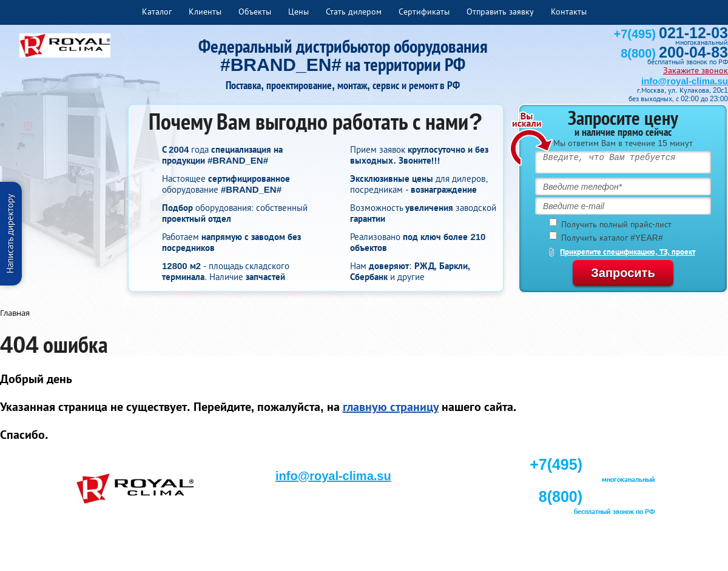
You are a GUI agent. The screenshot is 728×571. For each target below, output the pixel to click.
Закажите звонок (696, 70)
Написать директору (10, 234)
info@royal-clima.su (685, 81)
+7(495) (671, 34)
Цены (298, 12)
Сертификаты (424, 12)
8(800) (674, 53)
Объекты (255, 12)
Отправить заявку (500, 12)
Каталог (157, 12)
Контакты (569, 12)
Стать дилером (354, 12)
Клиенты (205, 12)
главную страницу (391, 407)
